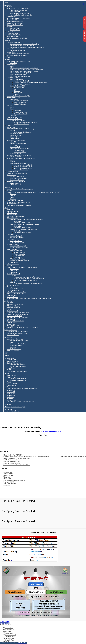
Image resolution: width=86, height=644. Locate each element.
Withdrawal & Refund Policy (15, 321)
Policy (12, 160)
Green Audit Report (16, 236)
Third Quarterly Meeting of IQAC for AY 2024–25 (28, 280)
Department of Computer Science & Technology (25, 44)
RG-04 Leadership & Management (21, 73)
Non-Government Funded (21, 124)
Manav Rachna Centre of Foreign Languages (20, 189)
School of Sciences (13, 49)
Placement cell (8, 472)
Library (7, 356)
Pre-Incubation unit (20, 150)
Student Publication (20, 104)
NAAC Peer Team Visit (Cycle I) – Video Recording (22, 267)
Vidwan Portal (11, 127)
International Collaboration (15, 339)
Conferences (14, 262)
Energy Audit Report (16, 241)
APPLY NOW (84, 23)
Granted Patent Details (21, 114)
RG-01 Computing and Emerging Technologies (24, 68)
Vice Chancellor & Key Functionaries (18, 8)
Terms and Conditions (10, 484)
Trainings (17, 94)
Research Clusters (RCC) (18, 86)
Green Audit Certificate (17, 238)
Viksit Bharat (8, 409)
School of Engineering (14, 42)
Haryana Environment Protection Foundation (17, 465)
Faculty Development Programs (20, 261)
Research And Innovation (18, 365)
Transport (10, 303)
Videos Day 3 (14, 272)
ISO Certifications (12, 218)
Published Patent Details (21, 112)
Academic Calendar (13, 204)
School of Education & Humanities (17, 55)
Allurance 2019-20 (16, 185)
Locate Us (6, 485)
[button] (5, 623)
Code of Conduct (12, 322)
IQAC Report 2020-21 (17, 289)
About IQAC (10, 210)
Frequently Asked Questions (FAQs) (18, 313)
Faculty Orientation (19, 254)
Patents (13, 109)
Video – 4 (13, 199)
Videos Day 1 (14, 269)
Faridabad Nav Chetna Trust (12, 462)
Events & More (11, 400)
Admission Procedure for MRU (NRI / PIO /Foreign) (22, 327)
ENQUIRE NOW (84, 36)
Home (7, 3)
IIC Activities (14, 137)
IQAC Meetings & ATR (14, 274)
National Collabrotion (13, 351)
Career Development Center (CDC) (17, 332)
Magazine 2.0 (11, 392)
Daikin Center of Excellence (22, 84)
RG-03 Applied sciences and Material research (24, 71)
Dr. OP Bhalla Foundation (11, 460)
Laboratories (11, 32)
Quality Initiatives (12, 249)
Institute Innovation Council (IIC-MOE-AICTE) (20, 129)
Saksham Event (15, 30)
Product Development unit (18, 144)
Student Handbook (13, 311)
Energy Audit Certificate (17, 243)
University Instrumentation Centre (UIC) (19, 96)
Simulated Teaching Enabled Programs (19, 202)
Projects (10, 387)
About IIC (13, 130)
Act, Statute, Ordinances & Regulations (18, 18)
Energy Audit (11, 239)
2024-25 (13, 275)
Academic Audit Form (13, 285)
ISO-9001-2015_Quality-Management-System (24, 229)
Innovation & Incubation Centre (16, 140)
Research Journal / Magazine (16, 182)
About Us (10, 7)
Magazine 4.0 (11, 395)
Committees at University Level (20, 13)
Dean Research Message (15, 119)
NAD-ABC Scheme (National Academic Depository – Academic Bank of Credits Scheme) (33, 192)
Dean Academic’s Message (15, 200)
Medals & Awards (12, 361)
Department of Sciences (18, 51)
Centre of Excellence (17, 79)
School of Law (11, 52)
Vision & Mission (12, 17)
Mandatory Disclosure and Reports (15, 407)
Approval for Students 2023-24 (23, 165)
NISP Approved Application (19, 163)
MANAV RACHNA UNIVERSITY (26, 456)
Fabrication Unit (15, 147)
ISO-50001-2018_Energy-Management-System (25, 224)
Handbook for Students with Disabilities (19, 205)
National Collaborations (17, 177)
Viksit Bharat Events (13, 411)
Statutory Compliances (14, 35)
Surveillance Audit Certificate (23, 223)
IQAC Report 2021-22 (17, 290)
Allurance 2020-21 (16, 183)
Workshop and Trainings (18, 259)
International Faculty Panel (18, 344)
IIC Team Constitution (17, 134)
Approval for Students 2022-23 (23, 167)
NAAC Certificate (12, 213)
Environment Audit (12, 244)
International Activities (17, 180)
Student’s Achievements (14, 363)
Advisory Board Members (18, 379)
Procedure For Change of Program (17, 318)
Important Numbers (13, 36)
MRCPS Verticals (12, 384)
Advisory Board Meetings (18, 380)
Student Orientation (20, 252)
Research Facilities (13, 78)
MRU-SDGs (10, 266)
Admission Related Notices (15, 304)
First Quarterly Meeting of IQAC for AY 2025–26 (28, 284)
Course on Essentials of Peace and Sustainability (22, 389)
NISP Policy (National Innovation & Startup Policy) (22, 158)
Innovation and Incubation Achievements (19, 155)
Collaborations (11, 175)
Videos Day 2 (14, 271)
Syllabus (10, 191)
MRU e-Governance (13, 264)
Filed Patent (18, 111)
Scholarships (11, 324)
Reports (9, 287)
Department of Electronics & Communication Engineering (27, 47)
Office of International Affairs (19, 341)
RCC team (17, 91)
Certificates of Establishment (23, 132)
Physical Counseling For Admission (18, 314)
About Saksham (15, 28)
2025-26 (13, 282)
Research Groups (12, 65)
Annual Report (15, 139)
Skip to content (5, 621)
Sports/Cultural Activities (18, 366)
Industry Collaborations (14, 349)
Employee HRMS (9, 482)
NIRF (6, 353)
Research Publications (14, 97)
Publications (14, 99)
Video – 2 (13, 196)
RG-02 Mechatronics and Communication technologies (27, 69)
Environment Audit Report (18, 246)
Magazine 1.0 (11, 390)
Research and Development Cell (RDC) (19, 61)
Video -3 (13, 197)
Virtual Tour (7, 477)
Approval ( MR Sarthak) (21, 170)
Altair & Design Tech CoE (21, 81)
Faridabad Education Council (12, 463)
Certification (17, 221)
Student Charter (12, 360)
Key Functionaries (16, 12)
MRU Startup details (20, 152)
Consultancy (11, 125)
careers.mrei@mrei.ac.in (52, 432)
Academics (8, 187)
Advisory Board (12, 377)
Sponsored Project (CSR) (15, 117)
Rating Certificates (16, 135)
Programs (7, 41)
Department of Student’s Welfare (17, 371)
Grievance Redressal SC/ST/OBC (17, 38)
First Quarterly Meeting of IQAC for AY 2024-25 (28, 277)
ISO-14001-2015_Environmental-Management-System (27, 219)
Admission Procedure (14, 308)
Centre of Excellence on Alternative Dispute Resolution (30, 83)
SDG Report (11, 399)
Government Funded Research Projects (26, 122)
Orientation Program (16, 251)
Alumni (9, 370)
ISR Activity (8, 404)
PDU (15, 145)
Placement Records (13, 335)
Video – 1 (13, 194)
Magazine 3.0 (11, 394)
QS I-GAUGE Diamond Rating (16, 216)
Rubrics (13, 162)
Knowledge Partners (13, 33)
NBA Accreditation (12, 215)
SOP (15, 89)
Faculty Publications (20, 102)
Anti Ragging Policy (13, 326)
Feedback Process (13, 297)
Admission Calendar (13, 306)
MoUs (12, 342)
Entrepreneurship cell (17, 154)
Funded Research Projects (18, 121)
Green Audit (10, 234)
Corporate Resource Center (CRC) (17, 333)
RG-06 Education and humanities (20, 76)
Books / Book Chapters (21, 101)
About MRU (8, 5)
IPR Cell (9, 106)
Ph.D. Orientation (19, 256)
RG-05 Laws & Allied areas (18, 74)
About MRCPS (11, 375)
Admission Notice (9, 474)
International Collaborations (19, 178)
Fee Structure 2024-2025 (15, 316)
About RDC (14, 63)
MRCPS (7, 374)
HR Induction (18, 257)
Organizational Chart (13, 20)
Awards (9, 382)
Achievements (18, 93)
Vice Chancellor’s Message (19, 10)
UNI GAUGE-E (11, 319)
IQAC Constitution (12, 211)
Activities (13, 116)
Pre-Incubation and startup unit (20, 149)
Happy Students (12, 368)
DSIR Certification (12, 172)
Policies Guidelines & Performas (17, 173)
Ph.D (8, 57)
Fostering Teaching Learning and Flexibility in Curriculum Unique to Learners (30, 299)
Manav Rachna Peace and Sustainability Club (20, 402)
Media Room (7, 479)
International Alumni (16, 346)
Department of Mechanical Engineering (22, 46)
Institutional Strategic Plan (15, 22)
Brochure (10, 309)
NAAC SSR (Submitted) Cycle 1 (16, 294)
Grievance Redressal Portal (15, 25)
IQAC (6, 208)
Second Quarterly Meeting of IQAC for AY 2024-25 (29, 279)
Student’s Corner (9, 358)
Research (7, 60)
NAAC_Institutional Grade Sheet (17, 292)
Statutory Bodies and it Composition (21, 15)
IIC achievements (16, 157)
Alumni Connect (8, 475)
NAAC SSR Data (12, 295)
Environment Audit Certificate (19, 247)
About (12, 66)
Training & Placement (11, 330)
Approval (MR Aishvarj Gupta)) (23, 168)
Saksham (10, 27)
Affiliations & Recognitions (15, 23)
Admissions (8, 301)
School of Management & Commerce (18, 54)
